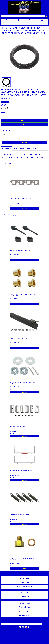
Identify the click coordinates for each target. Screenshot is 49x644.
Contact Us (25, 597)
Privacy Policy (25, 607)
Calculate (25, 143)
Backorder (25, 568)
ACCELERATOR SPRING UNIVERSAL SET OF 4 (20, 515)
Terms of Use (24, 603)
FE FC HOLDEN (34, 28)
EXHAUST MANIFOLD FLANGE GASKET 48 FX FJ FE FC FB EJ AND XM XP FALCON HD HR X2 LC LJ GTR (24, 33)
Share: (5, 102)
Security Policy (25, 615)
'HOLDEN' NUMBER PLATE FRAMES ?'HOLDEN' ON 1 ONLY (22, 471)
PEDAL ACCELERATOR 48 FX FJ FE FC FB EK (20, 338)
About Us (25, 593)
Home (5, 28)
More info (7, 108)
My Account (24, 578)
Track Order (25, 582)
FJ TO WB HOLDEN (17, 28)
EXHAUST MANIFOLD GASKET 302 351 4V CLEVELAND (22, 199)
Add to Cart (25, 121)
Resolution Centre (25, 587)
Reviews (36, 148)
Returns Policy (24, 611)
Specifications (19, 148)
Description (7, 148)
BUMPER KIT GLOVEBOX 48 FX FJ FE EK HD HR (20, 250)
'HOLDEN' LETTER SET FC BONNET (18, 426)
